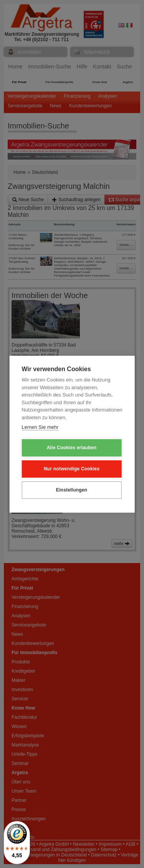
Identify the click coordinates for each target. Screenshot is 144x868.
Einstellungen (72, 490)
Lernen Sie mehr (40, 427)
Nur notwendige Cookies (72, 469)
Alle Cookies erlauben (72, 448)
